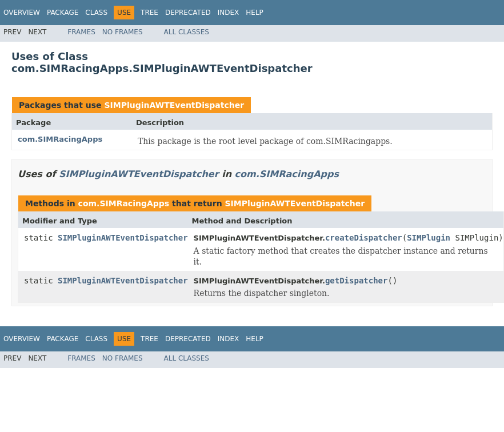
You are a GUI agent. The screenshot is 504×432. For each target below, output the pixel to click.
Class (96, 13)
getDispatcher (357, 281)
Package (63, 13)
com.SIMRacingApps (60, 139)
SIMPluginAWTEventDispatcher (174, 105)
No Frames (123, 32)
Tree (149, 13)
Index (229, 13)
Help (255, 13)
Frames (81, 32)
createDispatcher (364, 238)
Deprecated (188, 13)
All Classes (187, 32)
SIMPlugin (429, 238)
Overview (22, 13)
